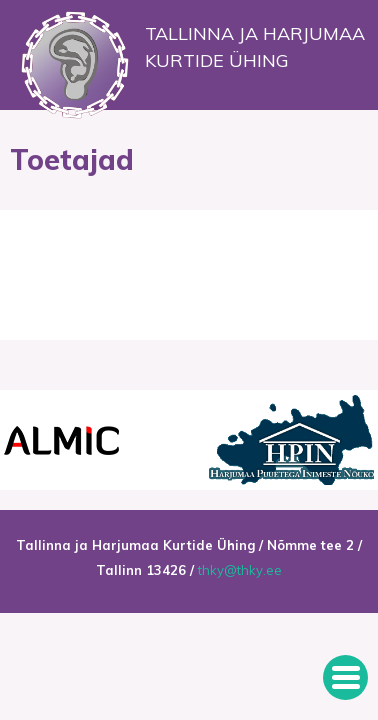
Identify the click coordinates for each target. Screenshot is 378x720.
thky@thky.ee (240, 570)
